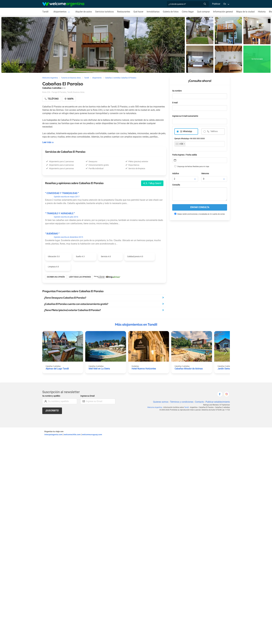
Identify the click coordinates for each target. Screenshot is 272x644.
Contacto (199, 402)
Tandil (45, 12)
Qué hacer (138, 12)
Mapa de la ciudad (245, 12)
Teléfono (214, 131)
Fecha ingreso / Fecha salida (185, 155)
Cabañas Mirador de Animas (189, 369)
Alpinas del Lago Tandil (57, 369)
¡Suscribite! (52, 411)
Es (225, 4)
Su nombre (177, 91)
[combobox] (180, 144)
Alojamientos (60, 12)
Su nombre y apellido (51, 396)
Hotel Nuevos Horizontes (144, 369)
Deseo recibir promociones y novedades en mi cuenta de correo (200, 214)
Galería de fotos (171, 12)
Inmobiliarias (153, 12)
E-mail (175, 103)
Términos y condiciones (182, 402)
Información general (223, 12)
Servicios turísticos (104, 12)
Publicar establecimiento (218, 402)
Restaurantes (124, 12)
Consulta (176, 185)
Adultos (176, 174)
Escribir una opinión (56, 277)
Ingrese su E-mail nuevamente (185, 116)
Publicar (216, 4)
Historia (262, 12)
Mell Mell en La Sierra (99, 369)
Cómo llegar (188, 12)
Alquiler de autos (84, 12)
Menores (205, 174)
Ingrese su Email (87, 396)
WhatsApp (187, 131)
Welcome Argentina (155, 407)
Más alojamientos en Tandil (136, 325)
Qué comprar (203, 12)
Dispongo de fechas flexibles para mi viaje (192, 166)
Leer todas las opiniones (80, 277)
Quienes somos (161, 402)
